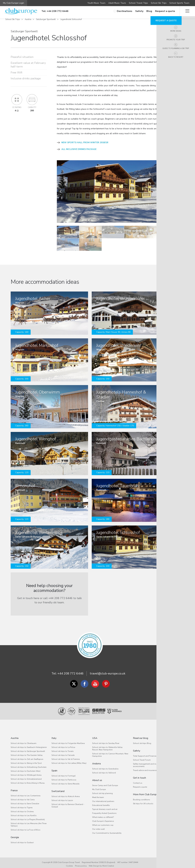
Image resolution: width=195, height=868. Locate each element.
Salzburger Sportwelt (46, 19)
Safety (139, 11)
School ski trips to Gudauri (22, 839)
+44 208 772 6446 (70, 670)
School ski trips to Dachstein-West (26, 768)
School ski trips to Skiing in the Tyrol (26, 760)
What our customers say (103, 822)
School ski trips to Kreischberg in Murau (28, 779)
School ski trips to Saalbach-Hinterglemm (29, 744)
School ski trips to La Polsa (63, 744)
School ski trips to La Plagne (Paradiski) (28, 816)
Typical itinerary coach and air (105, 806)
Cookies (69, 862)
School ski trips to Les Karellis (24, 812)
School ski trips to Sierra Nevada (65, 780)
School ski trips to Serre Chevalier (25, 800)
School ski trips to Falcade (63, 752)
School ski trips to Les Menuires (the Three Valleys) (29, 821)
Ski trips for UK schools (143, 800)
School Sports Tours (179, 3)
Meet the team (98, 794)
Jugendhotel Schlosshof (71, 19)
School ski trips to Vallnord (104, 769)
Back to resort (187, 67)
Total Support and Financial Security (148, 752)
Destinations (123, 11)
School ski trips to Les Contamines (26, 792)
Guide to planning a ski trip (187, 55)
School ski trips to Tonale (62, 748)
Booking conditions (142, 796)
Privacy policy (81, 862)
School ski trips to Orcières (22, 808)
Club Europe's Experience (103, 818)
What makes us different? (103, 814)
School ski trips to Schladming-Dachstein (29, 764)
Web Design (94, 862)
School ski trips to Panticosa (64, 776)
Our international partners (103, 798)
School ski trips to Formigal (64, 772)
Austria (28, 19)
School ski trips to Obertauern (24, 740)
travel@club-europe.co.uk (108, 670)
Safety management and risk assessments (145, 762)
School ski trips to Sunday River (106, 740)
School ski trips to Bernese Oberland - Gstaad (68, 802)
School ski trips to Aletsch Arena (66, 793)
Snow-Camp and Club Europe (105, 782)
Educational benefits (101, 802)
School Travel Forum (142, 756)
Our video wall (98, 826)
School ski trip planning (102, 790)
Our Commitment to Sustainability (107, 830)
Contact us (138, 779)
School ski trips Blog (142, 740)
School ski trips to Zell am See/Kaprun (27, 756)
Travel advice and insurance (145, 767)
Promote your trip (187, 43)
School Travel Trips (138, 3)
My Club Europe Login (14, 3)
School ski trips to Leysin (62, 797)
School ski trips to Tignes (22, 804)
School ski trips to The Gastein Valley (27, 752)
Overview (187, 22)
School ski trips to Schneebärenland (26, 776)
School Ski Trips (159, 3)
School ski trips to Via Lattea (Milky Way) (69, 760)
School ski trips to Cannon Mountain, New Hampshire (110, 751)
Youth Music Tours (96, 3)
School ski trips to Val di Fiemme (66, 756)
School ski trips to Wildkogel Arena (26, 772)
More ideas (187, 32)
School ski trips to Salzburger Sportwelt (28, 748)
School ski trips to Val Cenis (23, 796)
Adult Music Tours (117, 3)
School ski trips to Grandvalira (105, 765)
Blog (149, 11)
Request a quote (165, 11)
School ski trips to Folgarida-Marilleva (68, 740)
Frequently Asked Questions (104, 810)
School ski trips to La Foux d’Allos (26, 826)
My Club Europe (99, 786)
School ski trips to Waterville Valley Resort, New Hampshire (107, 745)
